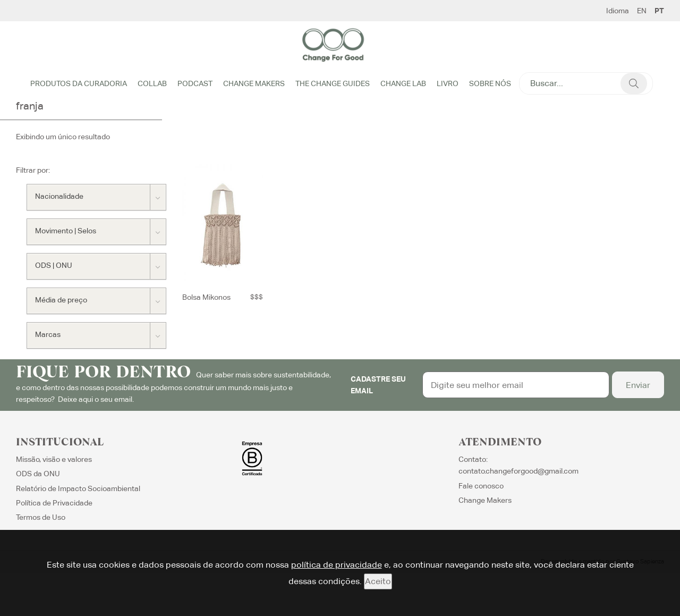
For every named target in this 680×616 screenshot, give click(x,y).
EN (642, 11)
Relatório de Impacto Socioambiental (78, 489)
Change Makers (254, 83)
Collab (152, 83)
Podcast (195, 83)
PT (659, 11)
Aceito (378, 581)
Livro (448, 83)
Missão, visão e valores (54, 460)
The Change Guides (333, 83)
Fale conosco (481, 486)
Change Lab (403, 83)
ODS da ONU (38, 474)
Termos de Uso (41, 518)
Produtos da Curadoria (79, 83)
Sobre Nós (490, 83)
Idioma (618, 11)
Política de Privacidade (54, 503)
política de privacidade (337, 565)
